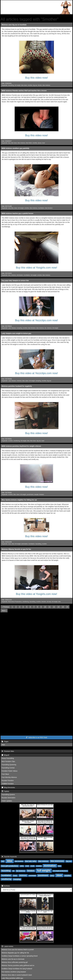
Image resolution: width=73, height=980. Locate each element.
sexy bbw (11, 208)
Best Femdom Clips (8, 761)
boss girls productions (10, 866)
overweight (32, 876)
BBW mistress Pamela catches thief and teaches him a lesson (24, 91)
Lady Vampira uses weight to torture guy (16, 333)
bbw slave (24, 85)
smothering (17, 441)
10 (45, 607)
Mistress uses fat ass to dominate (13, 959)
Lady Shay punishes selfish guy (12, 978)
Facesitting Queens (8, 794)
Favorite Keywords (9, 857)
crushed (39, 866)
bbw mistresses (57, 861)
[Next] (4, 611)
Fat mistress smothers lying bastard (14, 972)
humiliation (41, 208)
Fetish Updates (7, 801)
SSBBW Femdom (8, 784)
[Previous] (6, 607)
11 (50, 607)
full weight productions (60, 871)
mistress (14, 275)
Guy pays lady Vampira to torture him (15, 281)
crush (32, 866)
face (60, 866)
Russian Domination (8, 798)
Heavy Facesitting (8, 758)
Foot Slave (5, 774)
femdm (40, 85)
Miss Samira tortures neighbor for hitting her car (19, 500)
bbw (9, 143)
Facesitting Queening (9, 765)
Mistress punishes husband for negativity (17, 386)
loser (44, 143)
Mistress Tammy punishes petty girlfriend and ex (18, 965)
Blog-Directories (8, 787)
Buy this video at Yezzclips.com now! (36, 320)
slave (16, 208)
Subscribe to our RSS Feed (36, 737)
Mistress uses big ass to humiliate (14, 25)
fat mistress (21, 871)
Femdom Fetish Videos (10, 771)
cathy (22, 866)
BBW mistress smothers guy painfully (15, 148)
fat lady (49, 602)
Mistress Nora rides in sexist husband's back (17, 975)
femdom (42, 494)
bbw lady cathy (31, 861)
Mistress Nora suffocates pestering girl (15, 962)
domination (20, 275)
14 (63, 607)
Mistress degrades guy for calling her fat (15, 953)
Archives (6, 886)
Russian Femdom (8, 780)
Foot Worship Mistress (9, 777)
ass (3, 861)
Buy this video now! (36, 78)
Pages (5, 742)
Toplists (5, 791)
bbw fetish (29, 143)
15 (67, 607)
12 (54, 607)
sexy (52, 875)
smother (30, 85)
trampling (19, 328)
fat (45, 328)
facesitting (11, 85)
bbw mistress (46, 85)
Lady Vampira (12, 328)
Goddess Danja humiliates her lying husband (17, 969)
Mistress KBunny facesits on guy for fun (16, 549)
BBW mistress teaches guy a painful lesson (17, 213)
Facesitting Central (8, 768)
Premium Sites (8, 751)
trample (36, 494)
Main (3, 745)
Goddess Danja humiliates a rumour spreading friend (20, 956)
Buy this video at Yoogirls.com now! (36, 268)
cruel (27, 866)
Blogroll (5, 755)
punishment (30, 494)
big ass (35, 85)
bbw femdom (49, 208)
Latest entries (7, 946)
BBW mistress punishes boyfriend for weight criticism (21, 446)
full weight (18, 85)
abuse (40, 143)
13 (58, 607)
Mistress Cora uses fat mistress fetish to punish (18, 950)
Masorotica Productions (15, 602)
